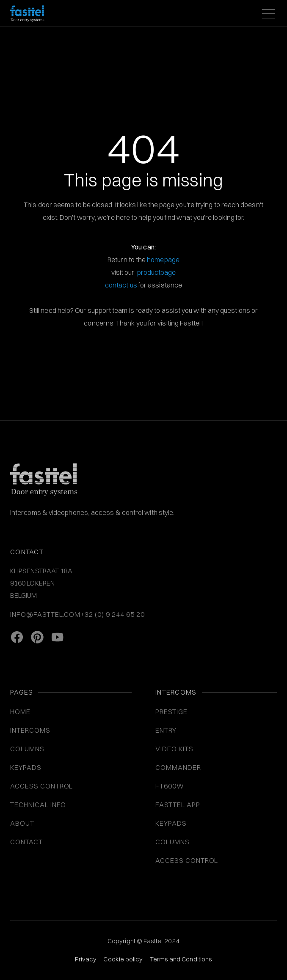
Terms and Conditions (181, 959)
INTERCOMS (30, 730)
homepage (163, 260)
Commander (178, 767)
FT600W (170, 786)
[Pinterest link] (37, 637)
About (22, 823)
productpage (157, 272)
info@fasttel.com (45, 614)
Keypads (171, 823)
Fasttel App (178, 805)
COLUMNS (27, 749)
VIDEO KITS (174, 749)
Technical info (38, 805)
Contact (26, 842)
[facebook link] (17, 637)
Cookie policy (123, 959)
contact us (121, 285)
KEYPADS (26, 767)
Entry (166, 730)
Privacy (86, 959)
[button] (267, 14)
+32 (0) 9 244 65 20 (112, 614)
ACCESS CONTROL (41, 786)
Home (20, 712)
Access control (187, 860)
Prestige (171, 712)
